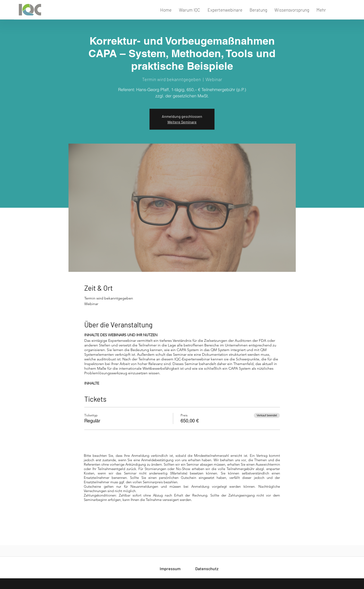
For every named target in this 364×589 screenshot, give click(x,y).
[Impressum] (170, 569)
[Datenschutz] (207, 569)
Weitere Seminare (182, 122)
